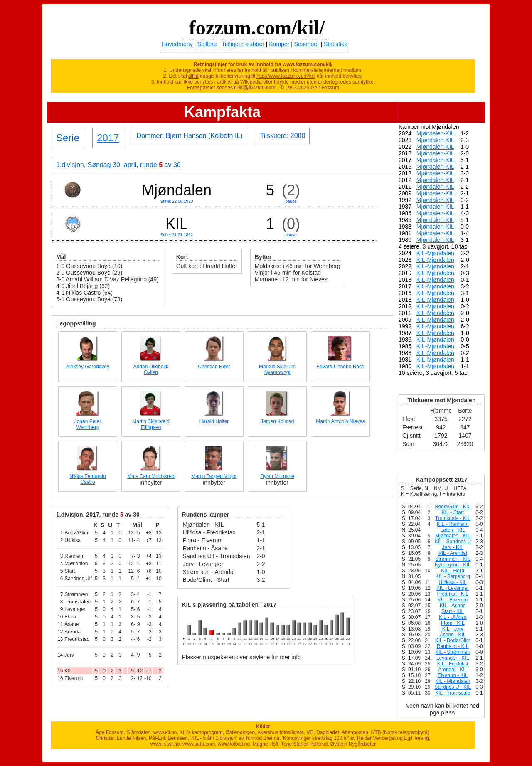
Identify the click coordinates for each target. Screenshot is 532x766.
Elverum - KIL (453, 675)
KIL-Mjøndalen (435, 253)
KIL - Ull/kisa (453, 617)
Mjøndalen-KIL (435, 133)
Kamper (279, 44)
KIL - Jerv (453, 629)
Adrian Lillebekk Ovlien (151, 369)
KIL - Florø (453, 571)
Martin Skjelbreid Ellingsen (151, 424)
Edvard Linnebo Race (340, 367)
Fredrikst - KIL (453, 594)
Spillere (207, 44)
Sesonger (307, 44)
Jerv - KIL (453, 547)
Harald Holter (214, 421)
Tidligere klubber (243, 44)
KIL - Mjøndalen (453, 681)
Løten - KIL (453, 530)
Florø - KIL (453, 623)
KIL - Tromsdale (453, 693)
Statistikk (335, 44)
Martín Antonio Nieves (340, 421)
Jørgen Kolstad (277, 421)
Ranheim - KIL (453, 646)
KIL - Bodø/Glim (453, 640)
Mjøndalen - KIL (453, 536)
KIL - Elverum (453, 600)
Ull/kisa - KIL (453, 582)
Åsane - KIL (453, 635)
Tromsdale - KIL (453, 518)
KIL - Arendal (453, 553)
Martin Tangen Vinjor (214, 476)
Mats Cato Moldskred (151, 476)
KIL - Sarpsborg (453, 576)
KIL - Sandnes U (453, 542)
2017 (108, 138)
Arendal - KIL (453, 670)
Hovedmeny (177, 44)
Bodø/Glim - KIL (453, 507)
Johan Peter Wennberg (88, 424)
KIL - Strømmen (453, 652)
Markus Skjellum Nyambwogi (277, 369)
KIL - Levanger (453, 588)
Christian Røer (214, 367)
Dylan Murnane (277, 476)
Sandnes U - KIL (453, 687)
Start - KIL (453, 611)
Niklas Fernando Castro (87, 479)
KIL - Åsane (453, 606)
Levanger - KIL (453, 658)
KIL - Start (453, 512)
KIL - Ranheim (453, 524)
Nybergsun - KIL (453, 565)
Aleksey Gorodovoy (88, 367)
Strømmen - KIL (453, 559)
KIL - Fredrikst (453, 664)
